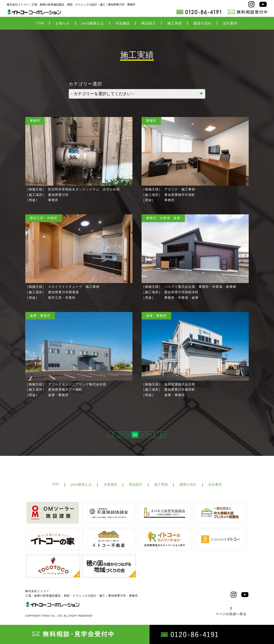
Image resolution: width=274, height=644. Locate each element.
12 (150, 435)
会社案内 (230, 24)
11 (143, 435)
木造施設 (123, 24)
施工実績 (175, 24)
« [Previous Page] (110, 435)
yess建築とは (93, 24)
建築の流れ (202, 24)
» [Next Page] (164, 435)
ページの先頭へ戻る (231, 613)
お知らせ (63, 24)
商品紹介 (149, 24)
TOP (40, 24)
